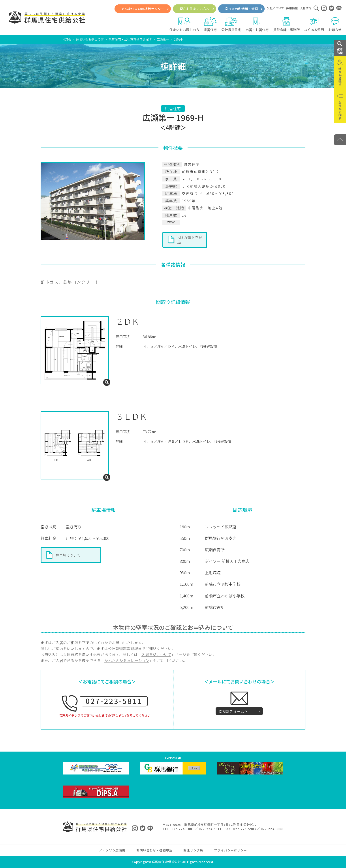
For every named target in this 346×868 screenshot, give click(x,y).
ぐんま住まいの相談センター (143, 9)
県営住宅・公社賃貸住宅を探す (130, 39)
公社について (275, 8)
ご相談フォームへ (233, 711)
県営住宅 (210, 24)
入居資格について (156, 655)
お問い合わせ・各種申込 (154, 850)
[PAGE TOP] (340, 140)
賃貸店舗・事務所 (286, 24)
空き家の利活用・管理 (241, 9)
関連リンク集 (193, 850)
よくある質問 (314, 24)
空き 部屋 (340, 48)
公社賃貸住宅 (231, 24)
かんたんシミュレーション (127, 660)
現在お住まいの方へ (195, 9)
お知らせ (335, 24)
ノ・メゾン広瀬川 (112, 850)
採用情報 (292, 8)
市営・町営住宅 (257, 24)
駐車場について (68, 555)
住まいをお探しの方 (184, 24)
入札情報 (306, 8)
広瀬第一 (163, 39)
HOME (67, 39)
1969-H (179, 39)
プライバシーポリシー (230, 850)
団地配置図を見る (190, 239)
